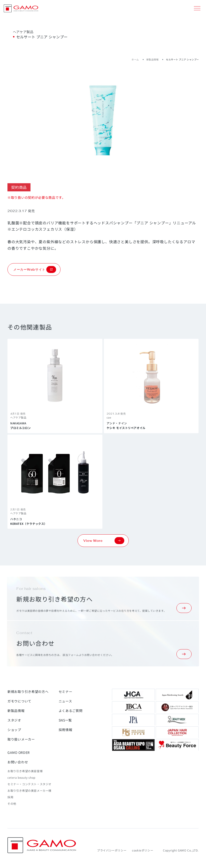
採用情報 (66, 730)
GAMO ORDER (19, 752)
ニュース (65, 701)
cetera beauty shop (21, 777)
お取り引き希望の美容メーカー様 (29, 790)
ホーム (135, 59)
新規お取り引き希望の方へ (28, 692)
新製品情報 (153, 59)
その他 (12, 803)
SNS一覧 (65, 720)
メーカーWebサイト (35, 269)
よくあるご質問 (71, 711)
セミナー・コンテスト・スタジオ (29, 784)
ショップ (14, 730)
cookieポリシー (143, 850)
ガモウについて (19, 701)
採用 (10, 797)
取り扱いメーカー (21, 739)
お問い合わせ (18, 762)
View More (104, 541)
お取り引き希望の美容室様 (25, 771)
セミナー (66, 692)
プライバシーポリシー (112, 850)
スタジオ (14, 720)
